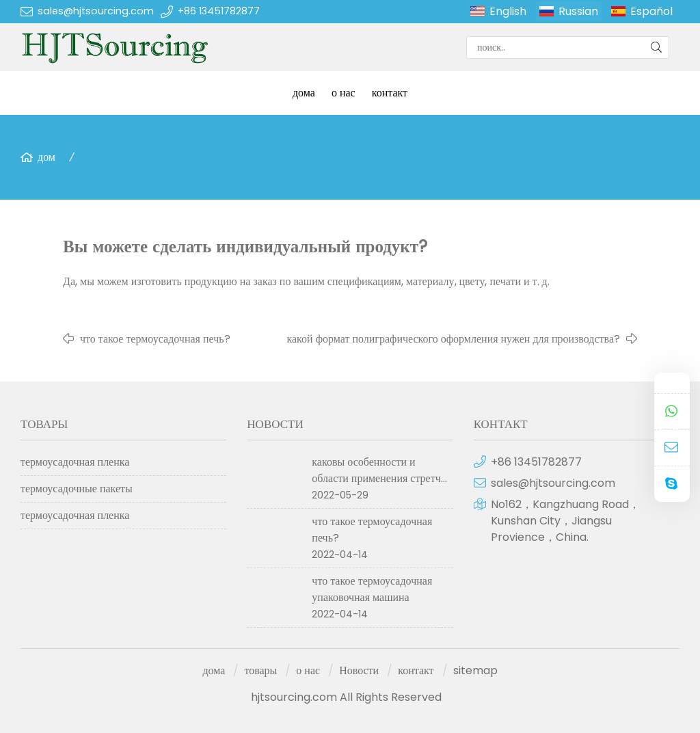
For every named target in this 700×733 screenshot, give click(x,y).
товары (260, 670)
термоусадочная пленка (75, 462)
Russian (578, 11)
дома (304, 93)
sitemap (475, 670)
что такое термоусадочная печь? (155, 339)
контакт (390, 93)
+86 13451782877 (219, 11)
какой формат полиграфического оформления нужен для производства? (453, 339)
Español (651, 11)
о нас (344, 93)
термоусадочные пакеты (77, 489)
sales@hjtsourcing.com (96, 11)
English (508, 11)
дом (46, 157)
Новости (359, 670)
